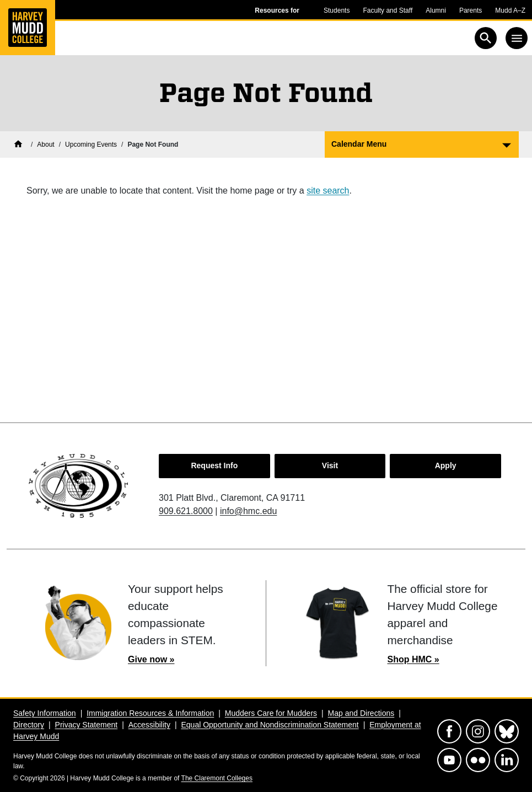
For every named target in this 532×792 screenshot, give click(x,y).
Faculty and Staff (388, 10)
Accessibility (149, 725)
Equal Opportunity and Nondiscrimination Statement (270, 725)
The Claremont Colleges (217, 778)
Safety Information (45, 713)
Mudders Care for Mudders (271, 713)
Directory (29, 725)
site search (328, 191)
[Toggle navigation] (517, 38)
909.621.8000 (186, 511)
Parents (471, 10)
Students (337, 10)
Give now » (151, 659)
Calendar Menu (359, 144)
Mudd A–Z (510, 10)
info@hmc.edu (248, 511)
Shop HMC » (413, 659)
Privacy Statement (87, 725)
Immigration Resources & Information (150, 713)
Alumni (436, 10)
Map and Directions (361, 713)
